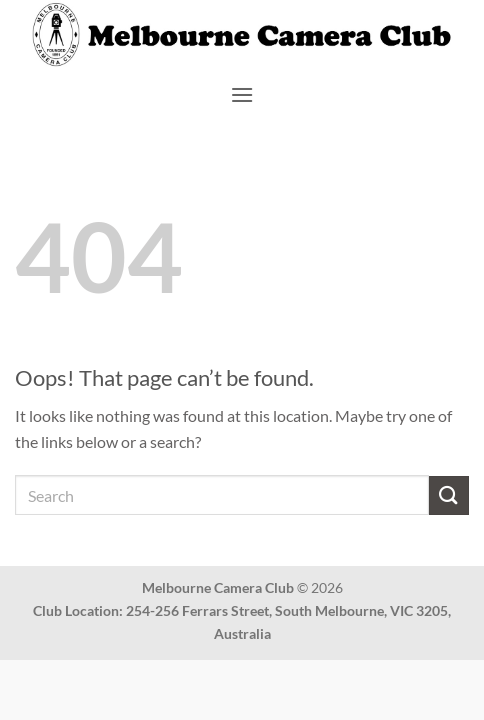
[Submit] (449, 495)
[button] (242, 94)
